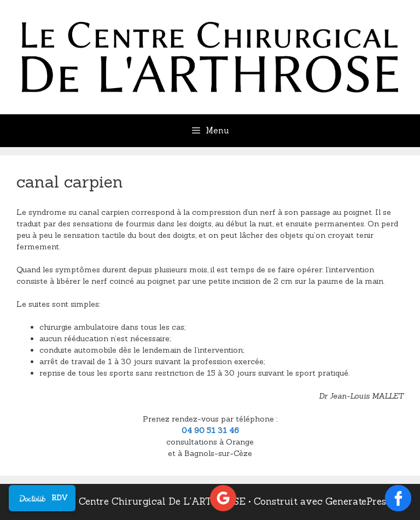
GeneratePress (358, 501)
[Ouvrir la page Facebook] (398, 498)
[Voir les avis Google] (223, 498)
